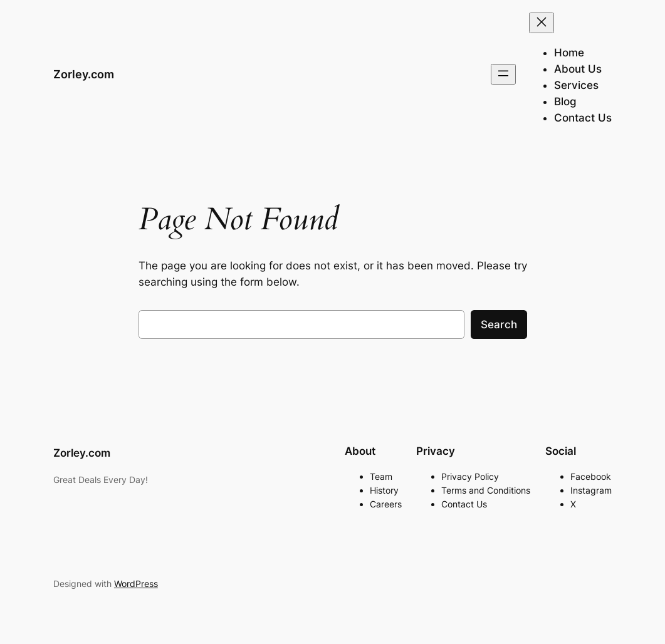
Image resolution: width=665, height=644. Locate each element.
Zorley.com (84, 74)
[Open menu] (503, 74)
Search (499, 325)
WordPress (136, 584)
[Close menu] (542, 23)
